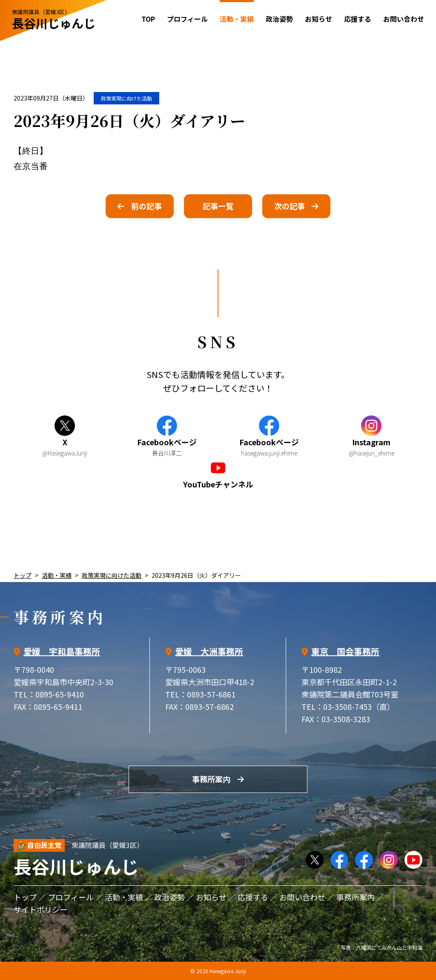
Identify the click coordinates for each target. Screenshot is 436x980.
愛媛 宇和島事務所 (62, 651)
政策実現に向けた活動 (126, 98)
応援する (358, 19)
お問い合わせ (404, 19)
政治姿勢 (279, 19)
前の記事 (146, 206)
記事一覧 (218, 206)
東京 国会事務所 (345, 651)
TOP (148, 19)
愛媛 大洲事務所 (209, 651)
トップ (23, 575)
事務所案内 (211, 779)
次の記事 (290, 206)
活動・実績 (57, 575)
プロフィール (187, 19)
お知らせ (318, 19)
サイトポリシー (40, 909)
